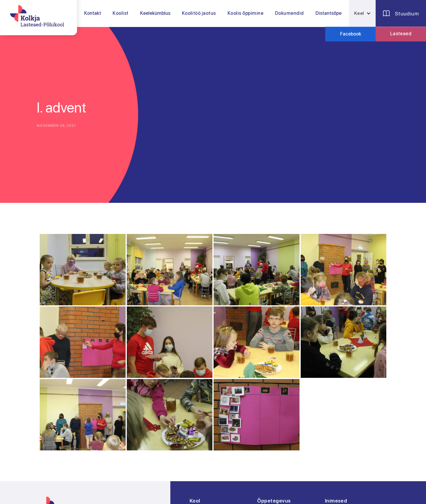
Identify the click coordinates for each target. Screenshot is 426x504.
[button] (121, 13)
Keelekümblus (155, 13)
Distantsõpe (329, 13)
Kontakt (93, 13)
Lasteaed (401, 34)
